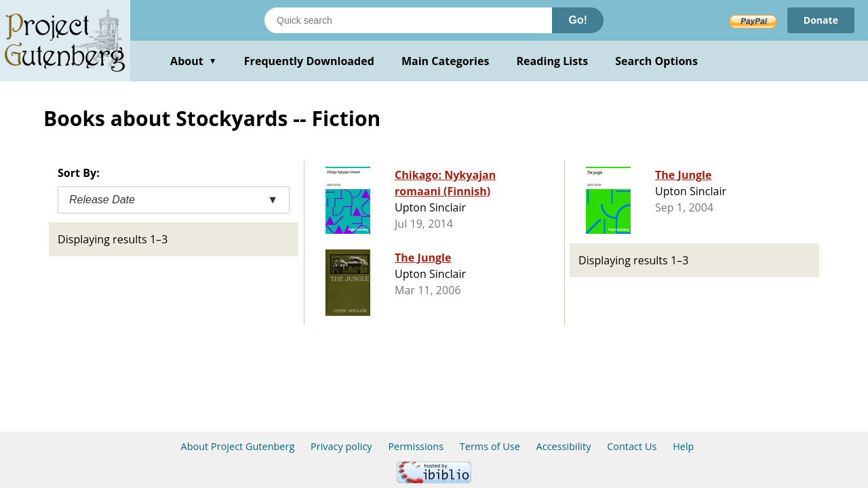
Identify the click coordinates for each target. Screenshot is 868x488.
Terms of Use (490, 446)
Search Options (656, 61)
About (194, 61)
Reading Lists (553, 61)
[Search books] (408, 20)
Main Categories (446, 61)
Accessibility (564, 446)
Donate (821, 20)
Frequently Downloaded (309, 61)
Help (683, 446)
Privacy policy (341, 446)
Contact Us (632, 446)
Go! (578, 20)
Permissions (416, 446)
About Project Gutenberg (238, 446)
